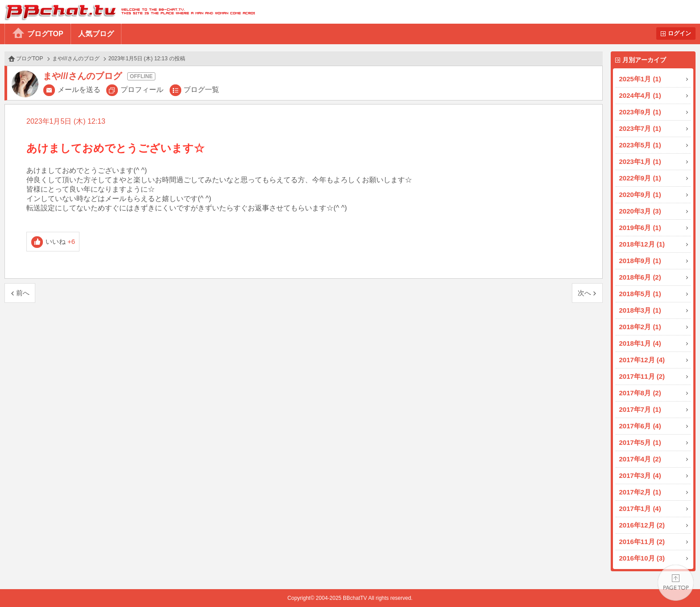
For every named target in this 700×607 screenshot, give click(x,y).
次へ (584, 293)
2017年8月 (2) (640, 393)
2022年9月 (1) (640, 178)
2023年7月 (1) (640, 128)
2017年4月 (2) (640, 459)
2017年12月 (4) (642, 360)
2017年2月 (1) (640, 492)
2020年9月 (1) (640, 195)
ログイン (679, 33)
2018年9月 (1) (640, 261)
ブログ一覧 (201, 90)
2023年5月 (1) (640, 145)
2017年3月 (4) (640, 475)
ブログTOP (45, 34)
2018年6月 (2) (640, 277)
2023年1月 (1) (640, 161)
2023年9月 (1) (640, 112)
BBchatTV (127, 12)
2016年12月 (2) (642, 525)
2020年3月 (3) (640, 211)
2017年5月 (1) (640, 442)
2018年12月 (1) (642, 244)
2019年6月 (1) (640, 228)
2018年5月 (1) (640, 294)
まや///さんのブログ (76, 59)
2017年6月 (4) (640, 426)
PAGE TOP (676, 583)
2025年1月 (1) (640, 79)
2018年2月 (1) (640, 327)
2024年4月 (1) (640, 95)
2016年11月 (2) (642, 542)
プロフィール (142, 90)
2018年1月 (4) (640, 343)
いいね (60, 241)
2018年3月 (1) (640, 310)
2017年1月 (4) (640, 509)
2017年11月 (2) (642, 376)
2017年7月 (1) (640, 409)
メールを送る (79, 90)
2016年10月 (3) (642, 558)
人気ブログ (96, 34)
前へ (23, 293)
